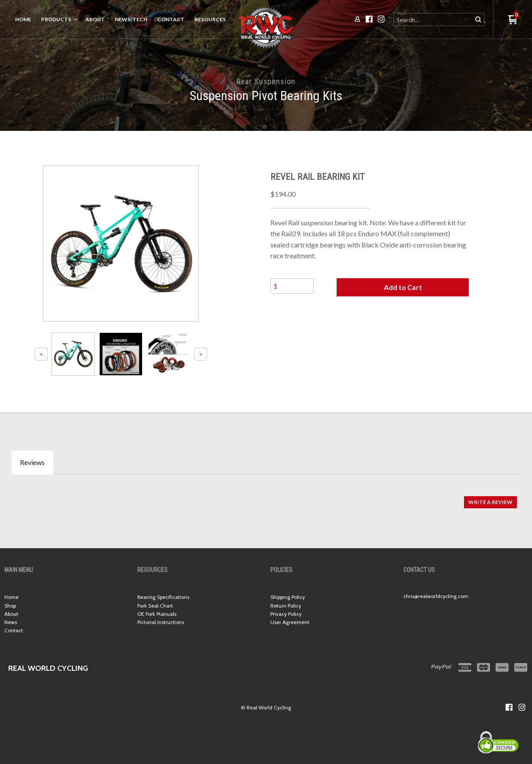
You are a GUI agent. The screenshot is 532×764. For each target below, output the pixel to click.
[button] (403, 287)
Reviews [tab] (32, 462)
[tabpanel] (266, 498)
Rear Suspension (266, 81)
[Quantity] (292, 286)
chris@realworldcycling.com (436, 596)
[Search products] (433, 20)
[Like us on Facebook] (509, 707)
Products (56, 19)
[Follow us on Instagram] (522, 707)
